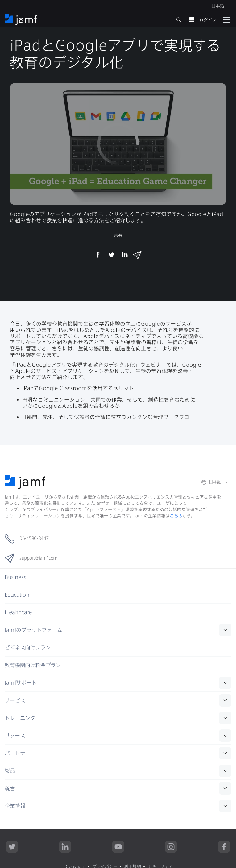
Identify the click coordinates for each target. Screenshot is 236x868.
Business (15, 577)
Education (17, 595)
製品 (10, 771)
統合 (10, 788)
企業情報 (15, 806)
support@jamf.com (31, 558)
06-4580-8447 (27, 539)
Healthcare (18, 612)
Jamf (33, 630)
